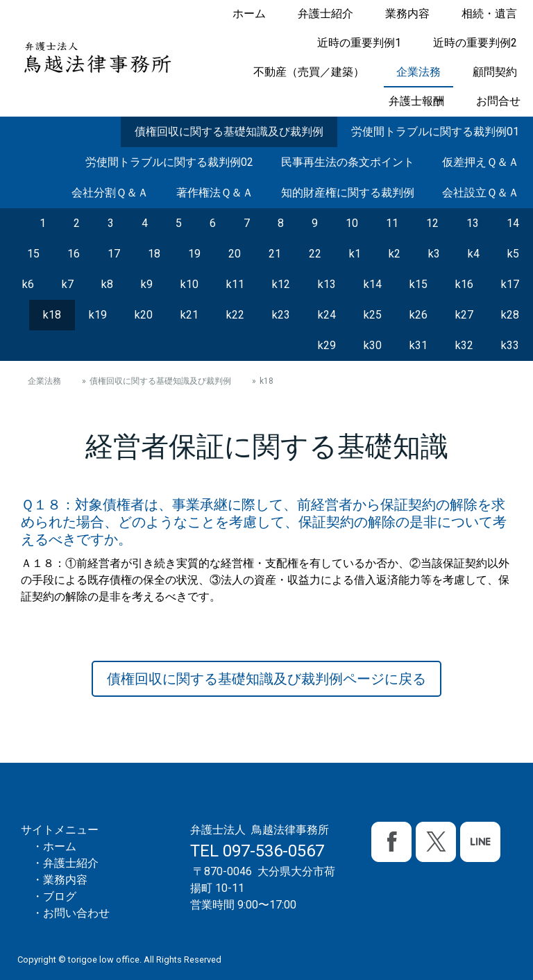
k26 (418, 315)
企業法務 (418, 72)
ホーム (249, 14)
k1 (355, 254)
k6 (28, 284)
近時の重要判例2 (475, 43)
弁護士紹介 (325, 14)
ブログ (60, 896)
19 (194, 254)
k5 (513, 254)
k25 (373, 315)
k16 (464, 284)
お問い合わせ (76, 913)
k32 (464, 345)
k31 (418, 345)
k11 (235, 284)
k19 (98, 315)
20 (235, 254)
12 (432, 223)
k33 (510, 345)
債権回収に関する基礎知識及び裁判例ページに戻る (266, 679)
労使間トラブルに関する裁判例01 (435, 132)
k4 (474, 254)
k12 (281, 284)
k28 (510, 315)
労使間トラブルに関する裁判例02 (169, 162)
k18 (52, 315)
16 (74, 254)
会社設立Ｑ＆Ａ (481, 193)
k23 (281, 315)
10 (352, 223)
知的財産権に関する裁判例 (348, 193)
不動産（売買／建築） (309, 72)
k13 (327, 284)
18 (154, 254)
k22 (235, 315)
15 (33, 254)
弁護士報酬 (416, 101)
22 (315, 254)
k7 (68, 284)
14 (513, 223)
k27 (464, 315)
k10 (189, 284)
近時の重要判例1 (359, 43)
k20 (144, 315)
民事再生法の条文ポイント (348, 162)
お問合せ (498, 101)
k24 (327, 315)
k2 (395, 254)
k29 (327, 345)
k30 (373, 345)
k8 (107, 284)
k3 (434, 254)
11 (392, 223)
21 (275, 254)
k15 (418, 284)
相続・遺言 (489, 14)
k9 (147, 284)
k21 (189, 315)
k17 (510, 284)
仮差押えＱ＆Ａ (481, 162)
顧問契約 (495, 72)
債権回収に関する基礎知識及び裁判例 (229, 132)
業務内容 (407, 14)
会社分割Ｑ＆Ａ (110, 193)
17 (114, 254)
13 (473, 223)
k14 (373, 284)
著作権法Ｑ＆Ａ (215, 193)
